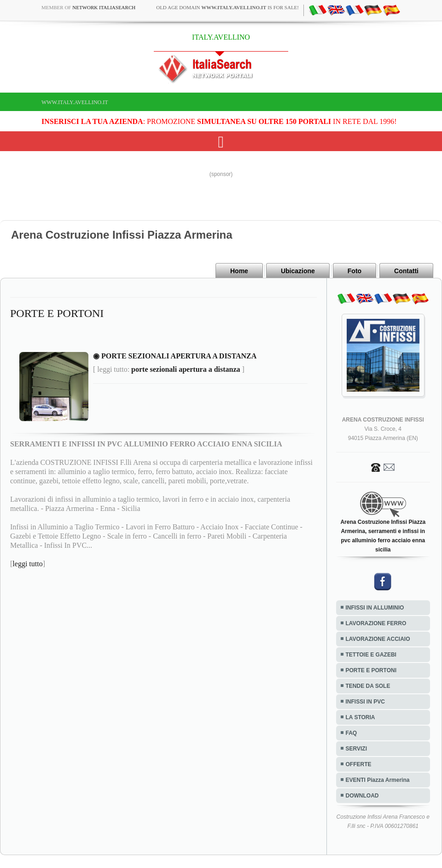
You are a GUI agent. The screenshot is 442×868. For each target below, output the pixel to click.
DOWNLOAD (362, 796)
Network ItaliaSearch (104, 7)
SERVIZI (356, 749)
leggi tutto (27, 564)
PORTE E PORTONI (371, 670)
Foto (355, 271)
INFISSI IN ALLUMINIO (375, 608)
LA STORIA (361, 717)
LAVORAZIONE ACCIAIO (378, 639)
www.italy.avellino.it (75, 102)
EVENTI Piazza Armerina (378, 780)
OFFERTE (359, 764)
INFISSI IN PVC (365, 702)
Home (239, 271)
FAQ (352, 733)
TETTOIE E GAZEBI (371, 655)
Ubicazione (298, 271)
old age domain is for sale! (227, 7)
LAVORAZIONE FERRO (376, 623)
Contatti (406, 271)
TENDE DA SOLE (368, 686)
